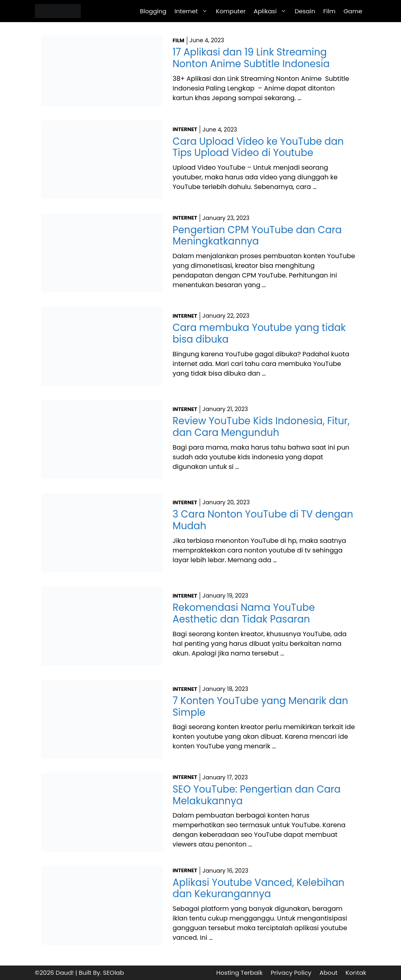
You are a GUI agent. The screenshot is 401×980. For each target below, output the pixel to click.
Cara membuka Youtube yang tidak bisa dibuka (259, 333)
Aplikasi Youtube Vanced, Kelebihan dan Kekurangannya (259, 888)
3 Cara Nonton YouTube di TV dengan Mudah (263, 520)
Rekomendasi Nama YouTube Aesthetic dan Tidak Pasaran (244, 613)
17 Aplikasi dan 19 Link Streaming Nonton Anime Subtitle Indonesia (251, 58)
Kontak (356, 973)
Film (329, 11)
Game (353, 11)
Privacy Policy (291, 973)
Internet (193, 11)
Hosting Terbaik (239, 973)
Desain (305, 11)
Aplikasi (272, 11)
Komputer (231, 11)
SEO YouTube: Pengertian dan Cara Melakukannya (257, 795)
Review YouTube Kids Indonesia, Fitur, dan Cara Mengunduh (261, 427)
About (328, 973)
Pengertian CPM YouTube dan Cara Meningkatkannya (257, 236)
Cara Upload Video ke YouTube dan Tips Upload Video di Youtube (258, 147)
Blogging (153, 11)
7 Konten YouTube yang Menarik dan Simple (261, 707)
